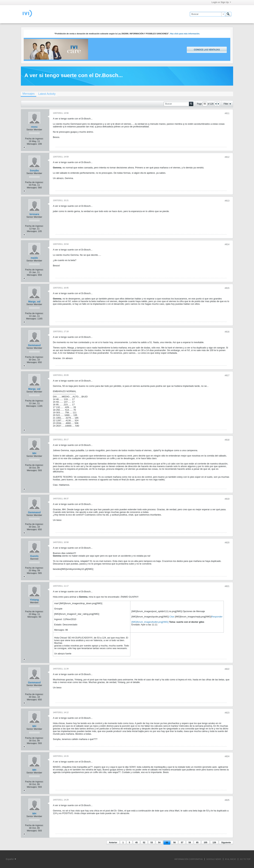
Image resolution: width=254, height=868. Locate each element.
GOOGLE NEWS (214, 859)
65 (197, 843)
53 (152, 843)
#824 (227, 756)
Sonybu (34, 170)
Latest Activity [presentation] (47, 94)
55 (167, 843)
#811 (227, 113)
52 (144, 843)
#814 (227, 244)
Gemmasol (34, 345)
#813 (227, 201)
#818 (227, 440)
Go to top (245, 859)
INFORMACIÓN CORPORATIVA (189, 859)
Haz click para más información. (185, 34)
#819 (227, 499)
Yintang (34, 600)
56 (174, 843)
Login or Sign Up (221, 2)
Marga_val (34, 302)
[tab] (28, 94)
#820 (227, 543)
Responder (217, 617)
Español (11, 859)
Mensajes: (32, 144)
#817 (227, 375)
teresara (34, 214)
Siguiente (226, 843)
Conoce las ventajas (207, 50)
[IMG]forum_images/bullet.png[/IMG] (150, 622)
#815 (227, 288)
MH (34, 453)
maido (34, 258)
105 (206, 843)
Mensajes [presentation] (28, 94)
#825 (227, 800)
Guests (34, 556)
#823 (227, 713)
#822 (227, 669)
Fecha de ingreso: (34, 139)
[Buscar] (207, 14)
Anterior (113, 843)
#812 (227, 157)
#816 (227, 332)
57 (182, 843)
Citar (172, 617)
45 (136, 843)
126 (214, 843)
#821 (227, 586)
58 (190, 843)
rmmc (34, 127)
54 (159, 843)
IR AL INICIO (231, 859)
